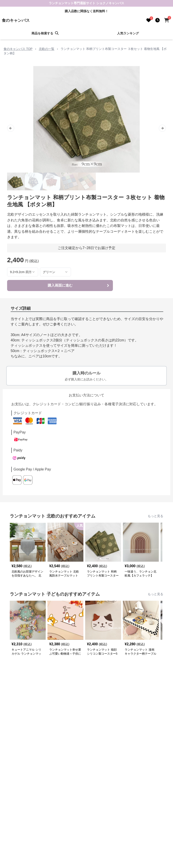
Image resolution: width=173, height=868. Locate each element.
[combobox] (23, 272)
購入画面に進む (79, 285)
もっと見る (155, 516)
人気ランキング (128, 33)
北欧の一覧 (47, 49)
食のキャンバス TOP (18, 49)
